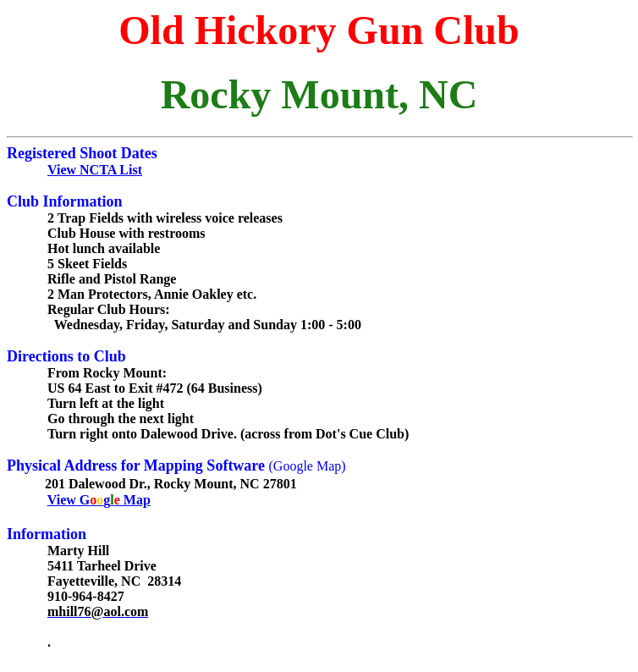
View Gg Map (99, 500)
